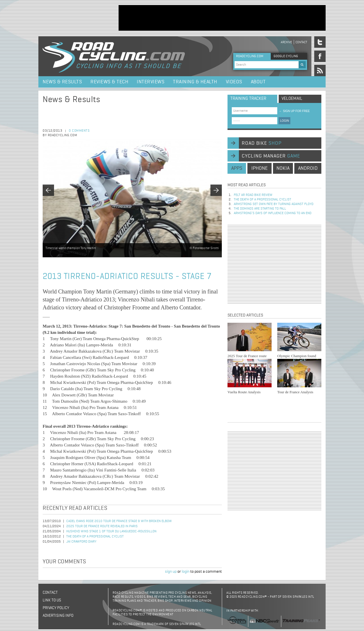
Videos (234, 82)
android (308, 168)
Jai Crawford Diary (81, 542)
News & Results (62, 82)
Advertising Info (58, 616)
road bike (262, 143)
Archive (286, 42)
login (186, 572)
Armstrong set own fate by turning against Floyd (274, 204)
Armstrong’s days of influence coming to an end (273, 213)
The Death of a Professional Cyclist (95, 537)
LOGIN (285, 121)
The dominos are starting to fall (260, 209)
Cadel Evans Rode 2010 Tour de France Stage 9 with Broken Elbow (119, 521)
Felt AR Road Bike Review (253, 195)
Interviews (151, 82)
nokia (283, 168)
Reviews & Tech (109, 82)
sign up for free (294, 111)
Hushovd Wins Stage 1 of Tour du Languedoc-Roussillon (111, 531)
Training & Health (195, 82)
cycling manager (271, 156)
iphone (259, 168)
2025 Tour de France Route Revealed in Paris (102, 526)
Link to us (52, 600)
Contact (301, 42)
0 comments (79, 131)
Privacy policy (56, 608)
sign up (171, 572)
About (258, 82)
